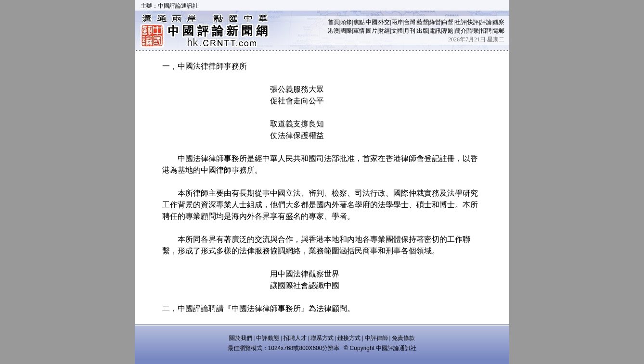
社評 (461, 22)
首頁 (334, 22)
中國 (372, 22)
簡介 (461, 31)
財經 (384, 31)
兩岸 (397, 22)
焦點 (359, 22)
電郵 (499, 31)
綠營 (435, 22)
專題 (448, 31)
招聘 (486, 31)
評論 (486, 22)
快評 (473, 22)
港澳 (334, 31)
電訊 (435, 31)
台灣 (410, 22)
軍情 (359, 31)
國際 (346, 31)
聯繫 (473, 31)
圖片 (372, 31)
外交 (384, 22)
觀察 (499, 22)
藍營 (423, 22)
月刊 (410, 31)
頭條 (346, 22)
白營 (448, 22)
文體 (397, 31)
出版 (423, 31)
